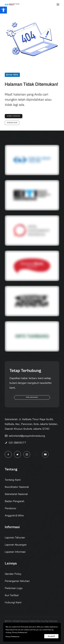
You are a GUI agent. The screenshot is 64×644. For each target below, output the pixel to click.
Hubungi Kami (13, 602)
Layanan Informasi (15, 552)
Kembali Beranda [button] (14, 116)
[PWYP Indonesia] (12, 4)
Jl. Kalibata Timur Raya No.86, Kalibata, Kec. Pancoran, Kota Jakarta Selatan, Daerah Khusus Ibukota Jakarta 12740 (31, 424)
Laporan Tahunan (15, 537)
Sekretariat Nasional (16, 494)
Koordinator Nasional (17, 487)
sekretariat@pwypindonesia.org (27, 436)
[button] (3, 10)
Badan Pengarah (15, 501)
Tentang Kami (13, 480)
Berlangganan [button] (32, 397)
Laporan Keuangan (16, 545)
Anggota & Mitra (14, 515)
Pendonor (11, 508)
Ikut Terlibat (12, 595)
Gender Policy (13, 574)
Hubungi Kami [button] (12, 123)
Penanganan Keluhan (17, 581)
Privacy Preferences (12, 637)
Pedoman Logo (14, 588)
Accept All (51, 636)
